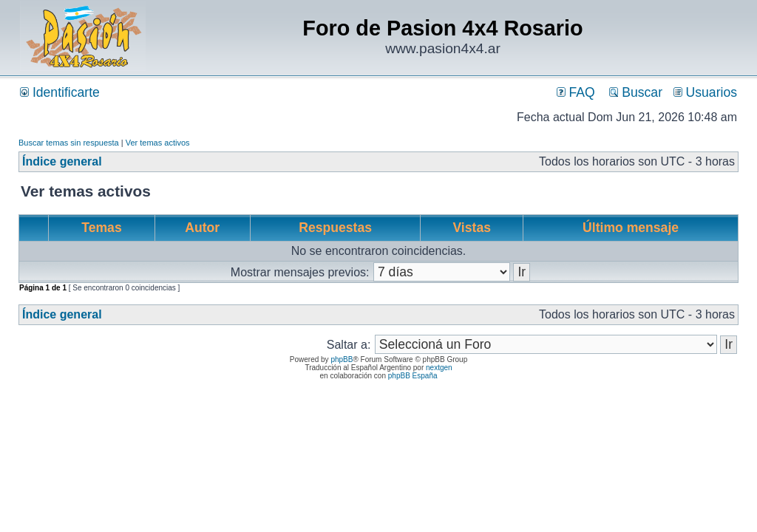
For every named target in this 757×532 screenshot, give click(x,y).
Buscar (636, 92)
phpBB (342, 359)
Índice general (62, 161)
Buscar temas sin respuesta (69, 143)
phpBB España (413, 376)
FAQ (576, 92)
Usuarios (705, 92)
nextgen (439, 368)
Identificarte (60, 92)
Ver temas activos (158, 143)
